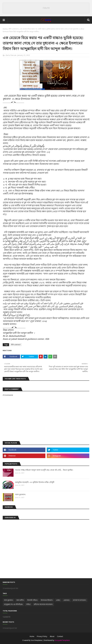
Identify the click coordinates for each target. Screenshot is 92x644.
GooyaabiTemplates (62, 640)
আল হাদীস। (20, 600)
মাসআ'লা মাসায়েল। (80, 600)
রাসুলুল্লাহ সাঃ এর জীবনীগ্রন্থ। (13, 604)
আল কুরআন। (20, 494)
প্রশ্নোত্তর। (67, 600)
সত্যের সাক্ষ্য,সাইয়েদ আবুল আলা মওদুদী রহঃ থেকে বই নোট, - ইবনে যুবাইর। (44, 470)
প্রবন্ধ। (58, 600)
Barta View (10, 55)
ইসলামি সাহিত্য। (32, 600)
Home (5, 29)
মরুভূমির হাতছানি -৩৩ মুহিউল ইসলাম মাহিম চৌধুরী (35, 482)
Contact (60, 636)
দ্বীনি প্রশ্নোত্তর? (13, 29)
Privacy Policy (42, 636)
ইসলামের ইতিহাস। (47, 600)
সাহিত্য (28, 604)
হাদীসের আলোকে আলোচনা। (43, 604)
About (52, 636)
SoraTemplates (36, 640)
